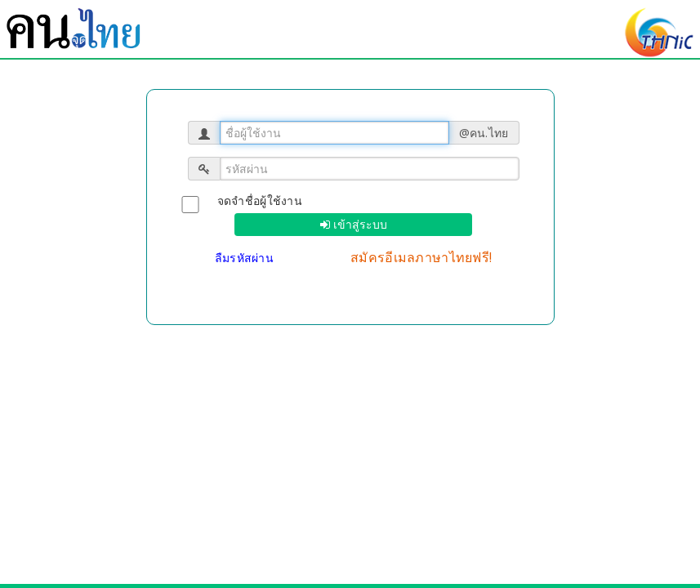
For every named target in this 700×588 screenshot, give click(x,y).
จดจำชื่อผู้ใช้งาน (260, 200)
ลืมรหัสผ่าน (246, 258)
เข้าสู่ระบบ (359, 225)
